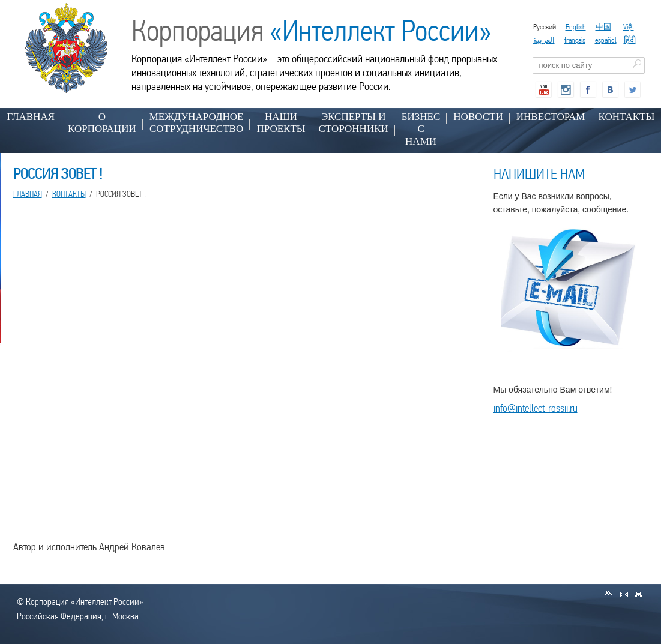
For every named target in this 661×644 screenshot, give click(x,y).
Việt (629, 27)
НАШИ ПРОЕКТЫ (281, 123)
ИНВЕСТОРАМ (551, 117)
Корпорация (312, 31)
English (576, 27)
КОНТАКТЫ (69, 194)
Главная (31, 117)
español (606, 40)
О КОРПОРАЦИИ (102, 123)
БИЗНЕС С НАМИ (421, 129)
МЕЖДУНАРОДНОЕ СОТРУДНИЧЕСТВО (197, 123)
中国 (603, 27)
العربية (544, 40)
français (575, 40)
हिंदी (630, 40)
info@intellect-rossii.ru (536, 408)
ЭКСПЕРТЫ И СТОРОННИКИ (354, 123)
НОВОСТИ (478, 117)
